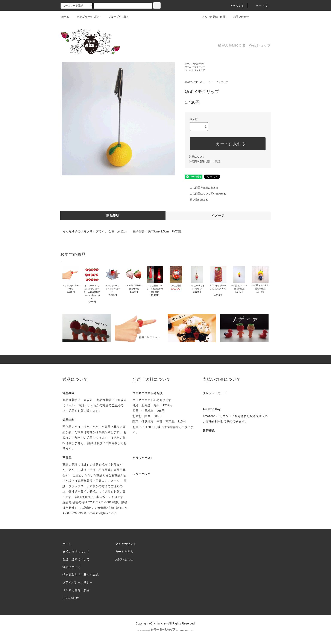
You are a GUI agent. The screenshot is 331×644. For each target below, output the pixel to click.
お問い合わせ (238, 17)
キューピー (200, 67)
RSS (66, 598)
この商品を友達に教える (202, 188)
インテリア (200, 70)
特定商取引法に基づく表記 (205, 161)
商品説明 (113, 216)
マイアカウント (126, 544)
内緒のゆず (200, 64)
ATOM (75, 598)
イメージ (218, 216)
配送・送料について (76, 559)
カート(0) (260, 6)
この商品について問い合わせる (205, 194)
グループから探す (116, 17)
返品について (197, 157)
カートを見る (124, 552)
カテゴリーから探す (86, 17)
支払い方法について (76, 552)
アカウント (235, 6)
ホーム (65, 17)
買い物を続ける (196, 200)
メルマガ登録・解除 (211, 17)
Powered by (165, 630)
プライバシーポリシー (77, 582)
